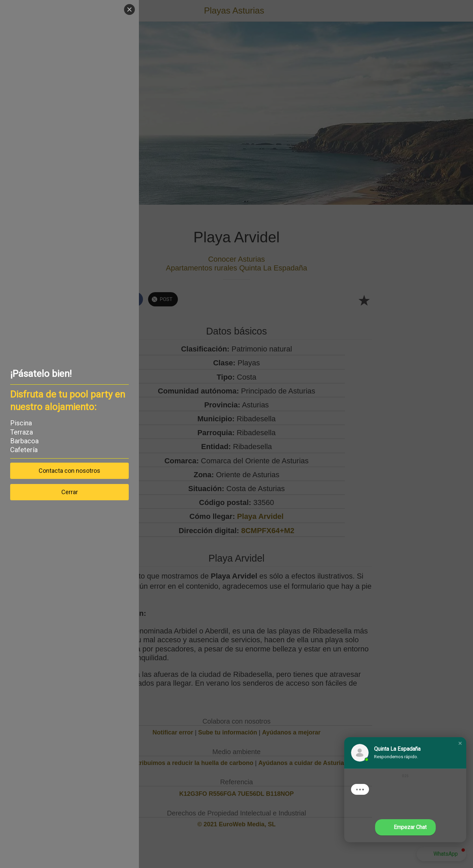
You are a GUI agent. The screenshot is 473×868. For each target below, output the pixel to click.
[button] (460, 743)
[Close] (27, 9)
